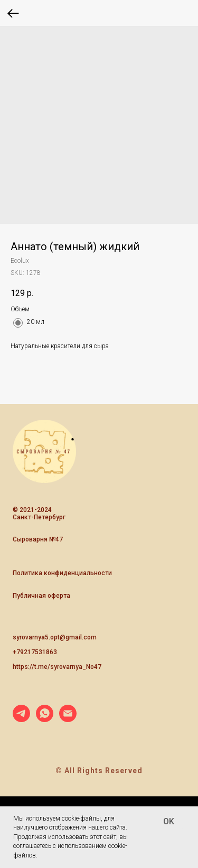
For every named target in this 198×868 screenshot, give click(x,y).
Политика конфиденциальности (62, 573)
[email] (68, 719)
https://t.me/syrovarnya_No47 (57, 667)
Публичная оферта (41, 596)
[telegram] (21, 719)
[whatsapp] (45, 719)
